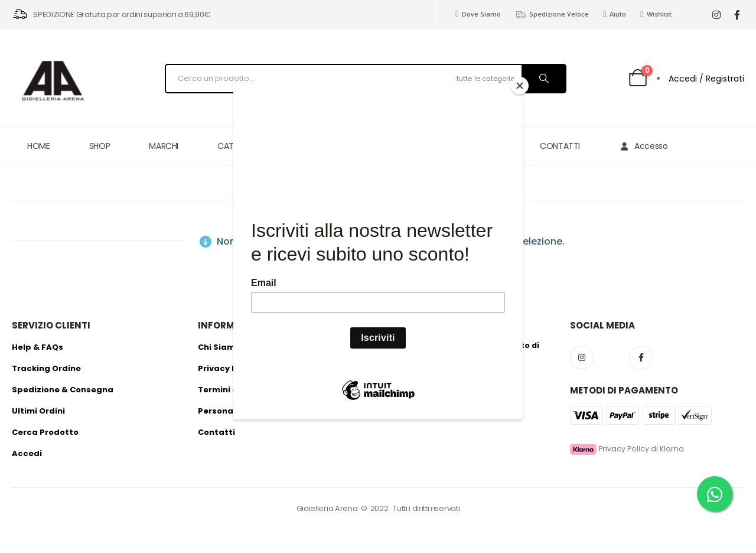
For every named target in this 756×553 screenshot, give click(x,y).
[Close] (520, 86)
